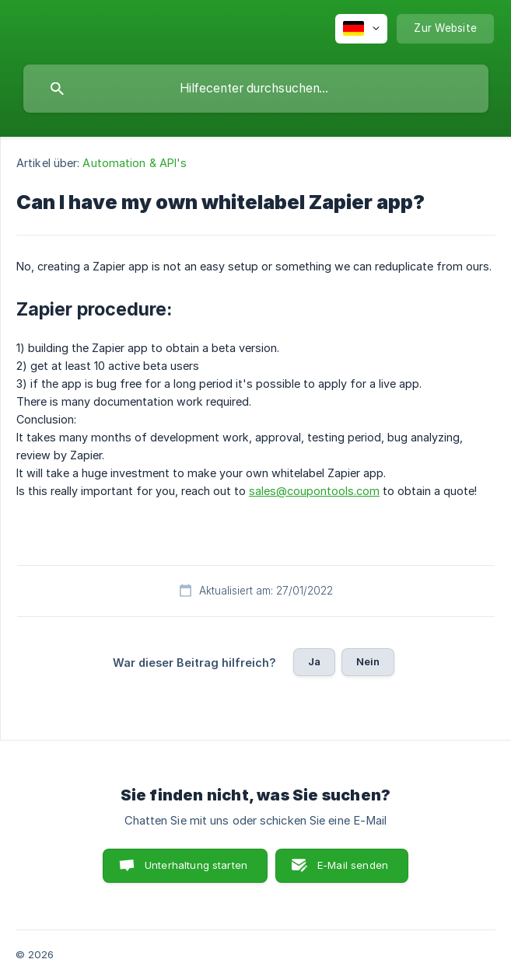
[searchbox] (256, 89)
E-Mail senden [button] (353, 865)
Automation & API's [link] (135, 163)
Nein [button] (368, 661)
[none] (361, 29)
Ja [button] (314, 661)
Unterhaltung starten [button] (196, 865)
